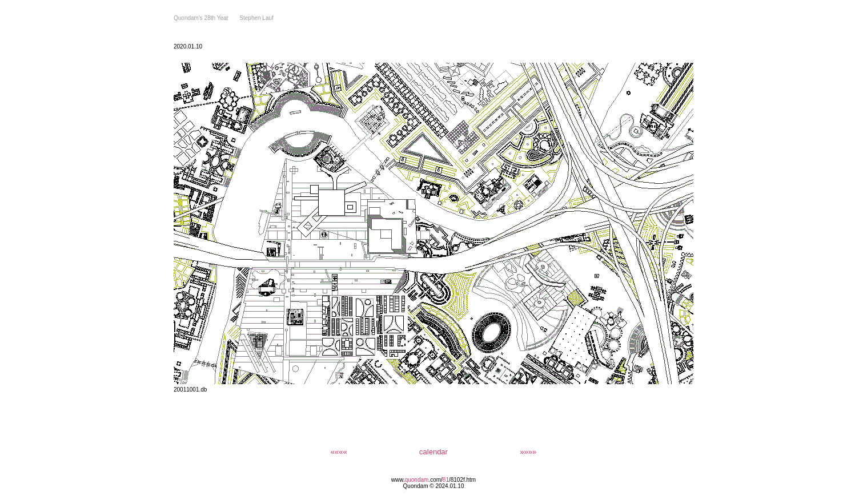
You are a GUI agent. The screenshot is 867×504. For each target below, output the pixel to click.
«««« (339, 452)
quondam (417, 480)
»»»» (528, 452)
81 (446, 480)
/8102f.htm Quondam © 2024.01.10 (440, 483)
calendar (433, 452)
